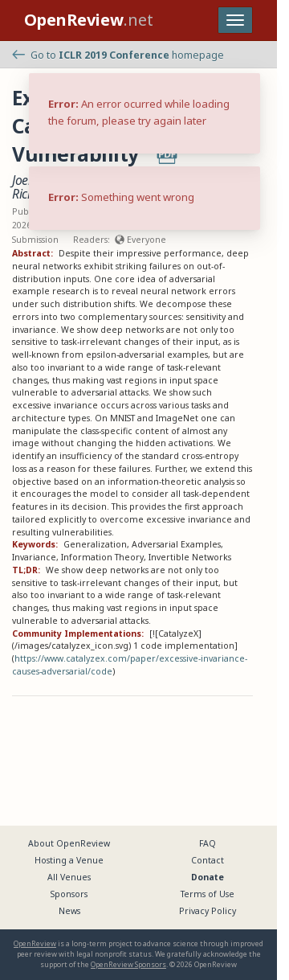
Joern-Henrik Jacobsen (69, 180)
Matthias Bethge (135, 194)
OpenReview (35, 943)
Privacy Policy (208, 911)
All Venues (69, 877)
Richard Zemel (49, 194)
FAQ (208, 843)
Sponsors (69, 894)
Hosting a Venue (69, 860)
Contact (208, 860)
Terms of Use (208, 894)
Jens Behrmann (172, 180)
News (69, 911)
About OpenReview (69, 843)
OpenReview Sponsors (128, 964)
